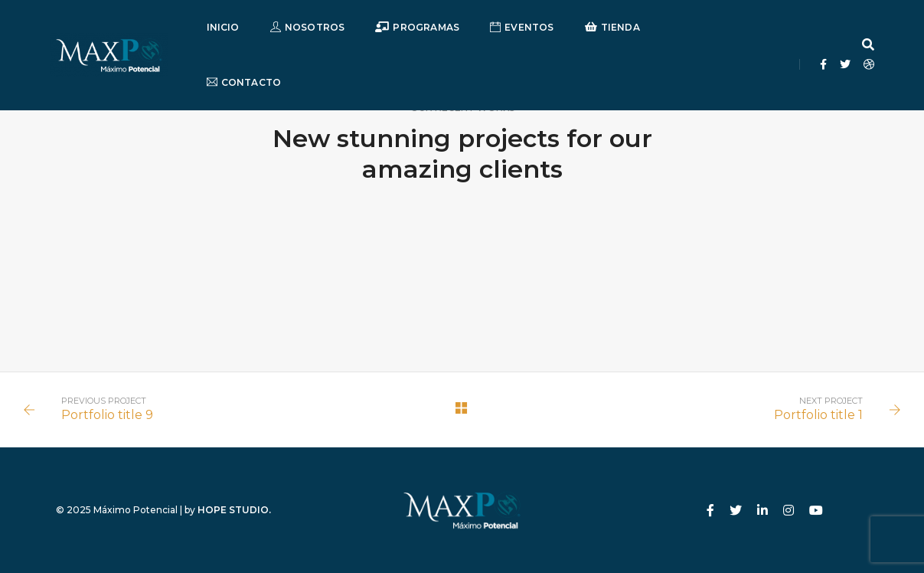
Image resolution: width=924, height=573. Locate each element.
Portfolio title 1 (818, 415)
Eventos (522, 27)
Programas (417, 27)
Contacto (244, 82)
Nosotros (308, 27)
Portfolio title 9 (107, 415)
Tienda (612, 27)
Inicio (223, 27)
